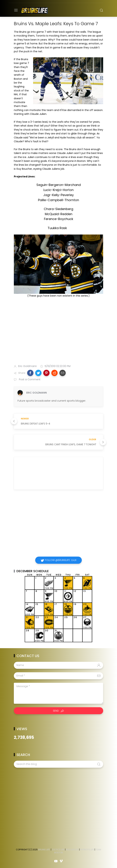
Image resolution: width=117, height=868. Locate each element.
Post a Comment (29, 379)
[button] (30, 373)
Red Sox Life (72, 850)
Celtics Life (58, 850)
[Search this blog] (58, 764)
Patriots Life (87, 850)
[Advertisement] (58, 334)
